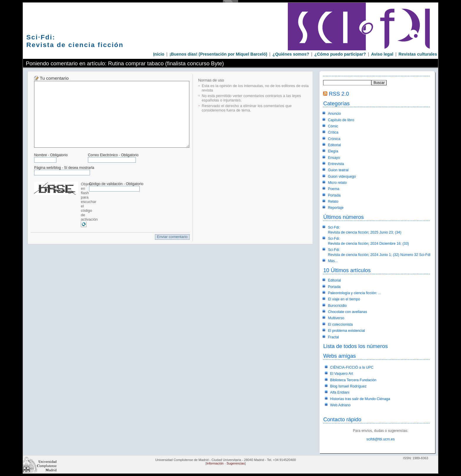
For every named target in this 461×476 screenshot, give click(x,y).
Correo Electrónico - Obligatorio (113, 155)
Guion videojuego (342, 177)
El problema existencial (346, 331)
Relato (333, 202)
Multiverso (336, 318)
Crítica (333, 132)
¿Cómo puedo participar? (340, 54)
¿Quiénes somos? (291, 54)
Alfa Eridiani (340, 392)
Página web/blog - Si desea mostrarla (64, 168)
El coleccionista (340, 324)
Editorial (334, 145)
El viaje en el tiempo (344, 299)
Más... (333, 261)
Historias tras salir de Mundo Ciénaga (360, 399)
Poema (334, 189)
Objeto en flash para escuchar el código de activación (89, 202)
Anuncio (334, 114)
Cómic (333, 126)
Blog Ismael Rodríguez (348, 386)
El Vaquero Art (342, 374)
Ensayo (334, 158)
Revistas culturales (418, 54)
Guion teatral (338, 170)
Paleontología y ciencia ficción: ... (354, 293)
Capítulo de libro (341, 120)
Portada (334, 195)
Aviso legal (382, 54)
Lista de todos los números (355, 346)
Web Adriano (340, 405)
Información (215, 463)
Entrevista (336, 164)
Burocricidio (337, 306)
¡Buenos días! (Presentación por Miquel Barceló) (218, 54)
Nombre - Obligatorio (51, 155)
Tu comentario (54, 78)
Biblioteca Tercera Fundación (353, 380)
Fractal (333, 337)
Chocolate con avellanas (347, 312)
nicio (159, 54)
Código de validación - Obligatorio (116, 184)
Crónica (334, 139)
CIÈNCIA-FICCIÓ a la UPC (352, 367)
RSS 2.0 (339, 94)
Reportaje (336, 208)
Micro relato (337, 183)
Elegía (333, 151)
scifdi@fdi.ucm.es (380, 439)
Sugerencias (236, 463)
